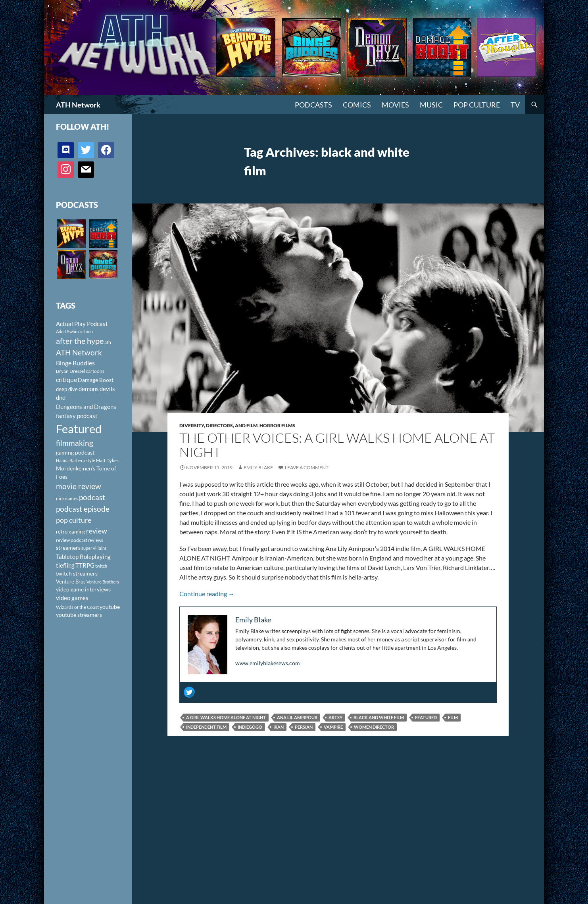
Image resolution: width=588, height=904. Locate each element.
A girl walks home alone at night (226, 717)
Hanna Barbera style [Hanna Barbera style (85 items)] (76, 460)
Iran (279, 727)
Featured (426, 717)
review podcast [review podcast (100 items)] (72, 540)
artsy (335, 717)
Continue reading (207, 594)
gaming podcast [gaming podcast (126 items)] (75, 452)
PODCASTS (313, 105)
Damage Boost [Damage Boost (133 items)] (96, 380)
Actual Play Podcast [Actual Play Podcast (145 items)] (82, 324)
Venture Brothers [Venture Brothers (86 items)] (103, 582)
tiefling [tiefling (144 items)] (65, 565)
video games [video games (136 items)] (72, 598)
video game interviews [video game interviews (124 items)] (83, 589)
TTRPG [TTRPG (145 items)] (85, 565)
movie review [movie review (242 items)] (79, 486)
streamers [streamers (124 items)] (68, 548)
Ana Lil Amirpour (297, 717)
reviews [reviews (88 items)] (96, 540)
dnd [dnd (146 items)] (61, 397)
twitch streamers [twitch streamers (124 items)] (77, 573)
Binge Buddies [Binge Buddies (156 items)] (75, 363)
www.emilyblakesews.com (268, 663)
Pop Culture (477, 105)
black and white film (379, 717)
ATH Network (78, 105)
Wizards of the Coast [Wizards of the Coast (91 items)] (77, 607)
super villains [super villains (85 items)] (94, 548)
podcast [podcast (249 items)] (92, 497)
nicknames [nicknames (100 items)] (67, 498)
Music (431, 105)
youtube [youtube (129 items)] (110, 607)
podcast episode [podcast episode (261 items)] (83, 509)
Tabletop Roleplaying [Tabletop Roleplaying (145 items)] (83, 557)
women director (374, 727)
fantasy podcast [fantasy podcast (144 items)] (77, 416)
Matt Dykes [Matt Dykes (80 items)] (107, 460)
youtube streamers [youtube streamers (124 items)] (79, 615)
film (453, 717)
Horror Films (277, 425)
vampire (333, 727)
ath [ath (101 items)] (108, 342)
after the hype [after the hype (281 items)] (80, 341)
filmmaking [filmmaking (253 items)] (75, 443)
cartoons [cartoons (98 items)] (95, 371)
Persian (304, 727)
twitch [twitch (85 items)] (101, 566)
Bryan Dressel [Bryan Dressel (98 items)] (70, 371)
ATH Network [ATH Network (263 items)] (79, 352)
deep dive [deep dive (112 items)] (67, 389)
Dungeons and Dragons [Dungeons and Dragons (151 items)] (86, 407)
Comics (357, 105)
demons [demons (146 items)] (89, 389)
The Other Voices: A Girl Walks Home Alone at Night (337, 445)
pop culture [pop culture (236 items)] (74, 520)
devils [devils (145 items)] (107, 389)
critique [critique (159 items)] (66, 380)
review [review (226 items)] (97, 531)
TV (515, 105)
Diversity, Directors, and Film (218, 425)
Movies (395, 105)
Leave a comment (307, 467)
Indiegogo (250, 727)
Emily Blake (258, 467)
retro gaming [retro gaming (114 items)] (71, 532)
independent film (206, 727)
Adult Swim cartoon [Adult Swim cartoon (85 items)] (74, 331)
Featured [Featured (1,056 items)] (79, 429)
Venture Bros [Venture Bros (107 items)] (71, 582)
